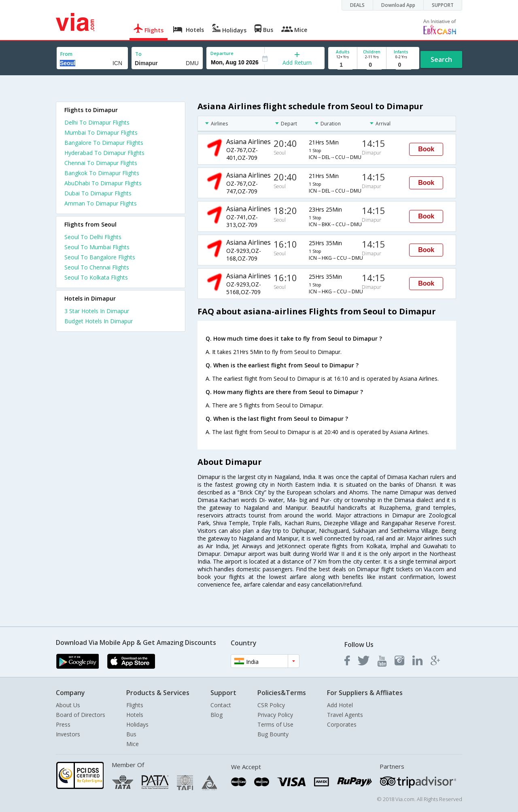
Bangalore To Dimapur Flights (104, 143)
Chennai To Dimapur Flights (101, 163)
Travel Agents (345, 715)
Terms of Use (275, 724)
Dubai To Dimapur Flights (98, 193)
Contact (221, 705)
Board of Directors (81, 715)
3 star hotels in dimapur (97, 311)
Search (441, 59)
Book (426, 149)
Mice (133, 744)
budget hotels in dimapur (99, 321)
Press (63, 724)
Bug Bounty (273, 734)
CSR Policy (271, 705)
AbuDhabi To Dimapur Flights (103, 183)
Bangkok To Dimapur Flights (102, 173)
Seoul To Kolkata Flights (96, 277)
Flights (135, 705)
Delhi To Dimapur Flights (97, 122)
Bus (131, 734)
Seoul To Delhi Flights (93, 237)
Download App (398, 5)
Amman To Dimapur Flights (101, 203)
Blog (217, 715)
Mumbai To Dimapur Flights (101, 133)
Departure (222, 53)
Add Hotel (340, 705)
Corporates (342, 724)
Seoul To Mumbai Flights (97, 247)
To (138, 54)
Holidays (137, 724)
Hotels (135, 715)
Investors (68, 734)
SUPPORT (443, 5)
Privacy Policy (275, 715)
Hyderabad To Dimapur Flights (104, 153)
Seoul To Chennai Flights (97, 267)
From (66, 54)
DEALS (357, 5)
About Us (68, 705)
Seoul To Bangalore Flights (100, 257)
